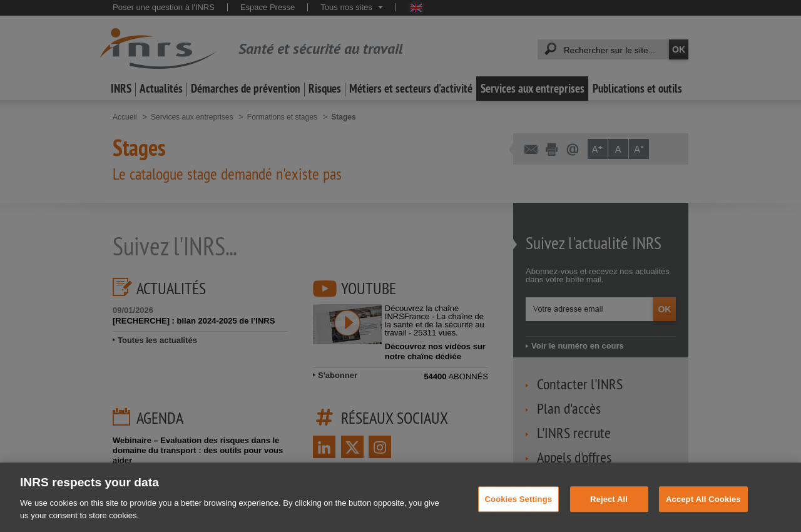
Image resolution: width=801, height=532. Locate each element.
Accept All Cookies (703, 506)
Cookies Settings (519, 506)
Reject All (609, 506)
